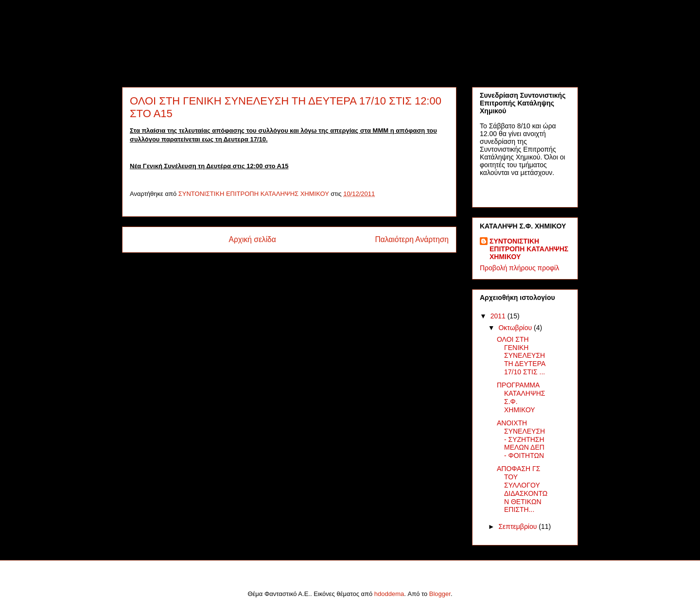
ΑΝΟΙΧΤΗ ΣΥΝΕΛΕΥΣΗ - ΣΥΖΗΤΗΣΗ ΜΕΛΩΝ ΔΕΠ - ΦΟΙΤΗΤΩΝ (521, 439)
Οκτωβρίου (516, 328)
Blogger (440, 594)
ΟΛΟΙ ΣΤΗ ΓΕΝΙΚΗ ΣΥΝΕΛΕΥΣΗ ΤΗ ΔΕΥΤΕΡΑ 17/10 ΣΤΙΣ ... (521, 356)
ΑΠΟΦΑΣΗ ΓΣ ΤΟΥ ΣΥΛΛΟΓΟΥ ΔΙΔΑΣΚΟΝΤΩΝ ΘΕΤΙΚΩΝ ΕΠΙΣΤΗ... (522, 489)
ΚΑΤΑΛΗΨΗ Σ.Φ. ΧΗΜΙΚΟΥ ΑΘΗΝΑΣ (286, 38)
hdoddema (389, 594)
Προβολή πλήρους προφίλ (519, 268)
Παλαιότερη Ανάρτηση (412, 239)
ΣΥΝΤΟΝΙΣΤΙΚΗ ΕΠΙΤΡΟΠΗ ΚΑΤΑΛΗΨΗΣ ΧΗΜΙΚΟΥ (529, 249)
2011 (499, 316)
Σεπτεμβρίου (518, 526)
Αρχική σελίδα (253, 239)
